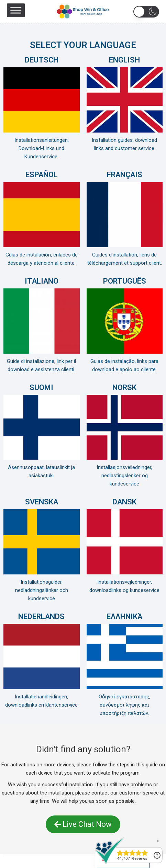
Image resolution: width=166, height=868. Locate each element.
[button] (146, 12)
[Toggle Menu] (16, 10)
